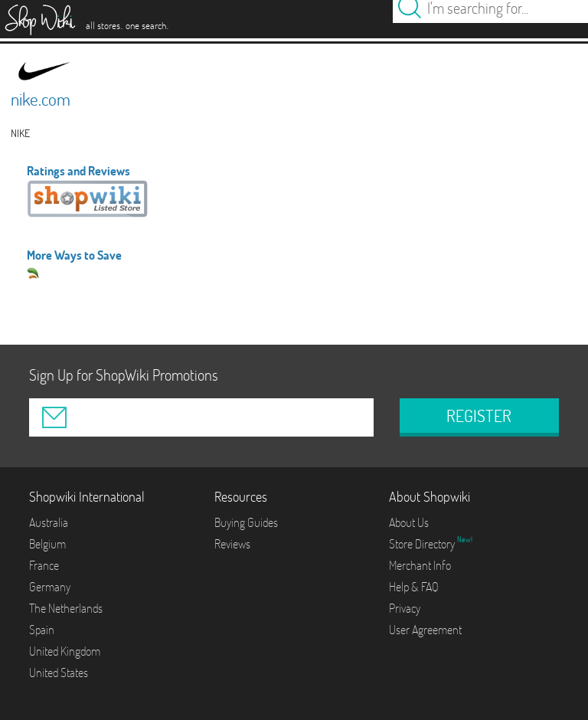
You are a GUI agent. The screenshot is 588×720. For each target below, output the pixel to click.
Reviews (232, 544)
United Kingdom (65, 651)
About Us (409, 522)
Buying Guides (246, 522)
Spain (42, 630)
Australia (49, 522)
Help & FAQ (414, 587)
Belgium (47, 544)
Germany (50, 587)
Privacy (405, 608)
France (44, 565)
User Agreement (425, 630)
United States (59, 673)
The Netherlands (66, 608)
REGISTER (479, 416)
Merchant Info (420, 565)
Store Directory (423, 544)
